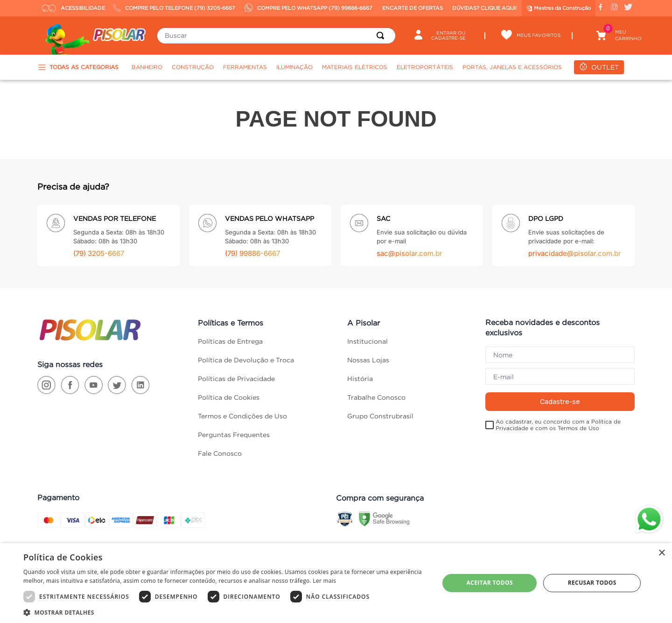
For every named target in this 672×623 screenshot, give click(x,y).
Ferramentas (245, 67)
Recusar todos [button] (592, 583)
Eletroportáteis (425, 67)
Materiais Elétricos (355, 67)
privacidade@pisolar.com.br (575, 253)
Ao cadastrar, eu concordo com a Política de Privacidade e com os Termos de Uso (558, 425)
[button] (225, 612)
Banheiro (147, 67)
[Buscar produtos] (382, 36)
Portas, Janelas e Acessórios (512, 67)
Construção (193, 67)
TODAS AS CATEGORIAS (78, 67)
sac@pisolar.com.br (409, 253)
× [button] (661, 553)
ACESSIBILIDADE (73, 8)
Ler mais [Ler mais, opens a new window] (324, 581)
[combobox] (276, 36)
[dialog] (336, 583)
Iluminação (294, 67)
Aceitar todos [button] (490, 583)
